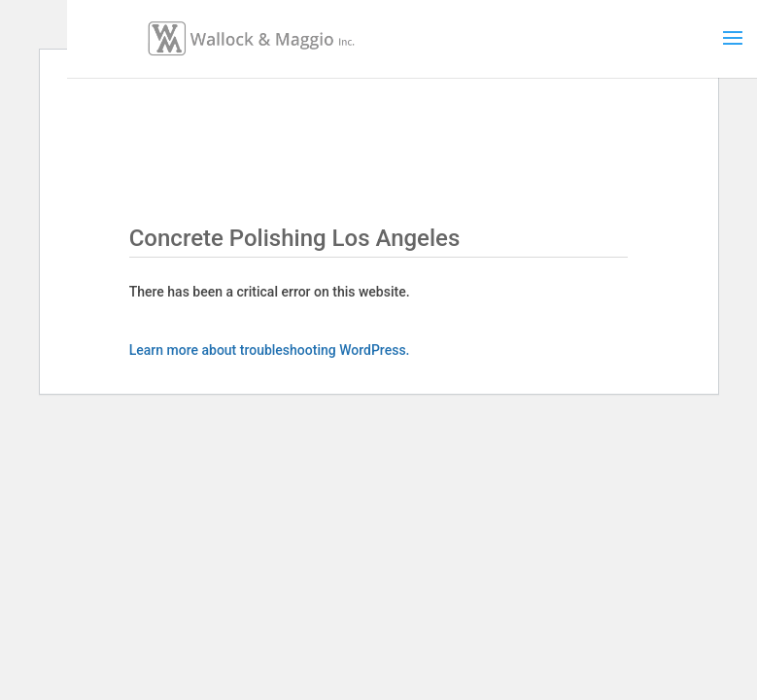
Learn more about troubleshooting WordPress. (270, 350)
